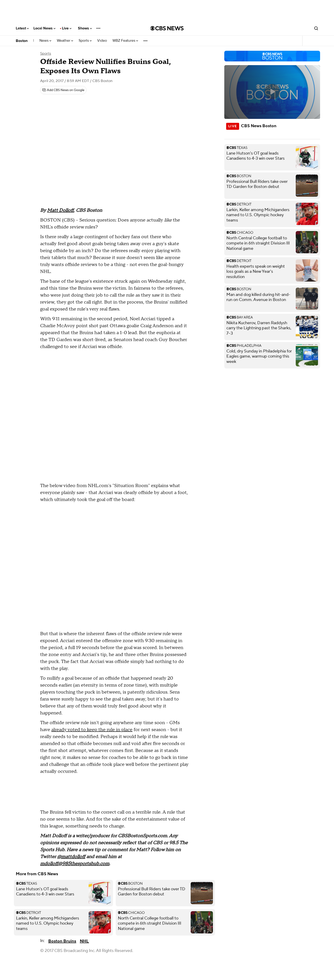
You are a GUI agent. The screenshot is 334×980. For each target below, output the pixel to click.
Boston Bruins (62, 941)
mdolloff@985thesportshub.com (75, 864)
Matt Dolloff (60, 210)
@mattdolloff (71, 857)
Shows (85, 28)
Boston (22, 41)
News (45, 41)
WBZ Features (125, 41)
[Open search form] (316, 28)
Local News (44, 28)
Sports (85, 41)
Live (67, 28)
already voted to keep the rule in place (92, 730)
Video (102, 41)
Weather (65, 41)
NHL (84, 941)
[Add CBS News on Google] (63, 90)
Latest (22, 28)
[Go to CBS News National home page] (167, 28)
